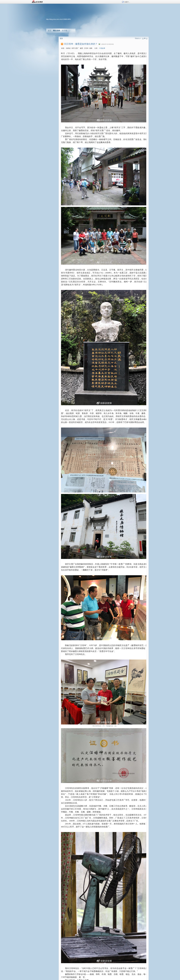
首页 (49, 31)
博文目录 (56, 31)
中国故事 (102, 48)
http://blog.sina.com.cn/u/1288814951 (59, 19)
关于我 (64, 31)
